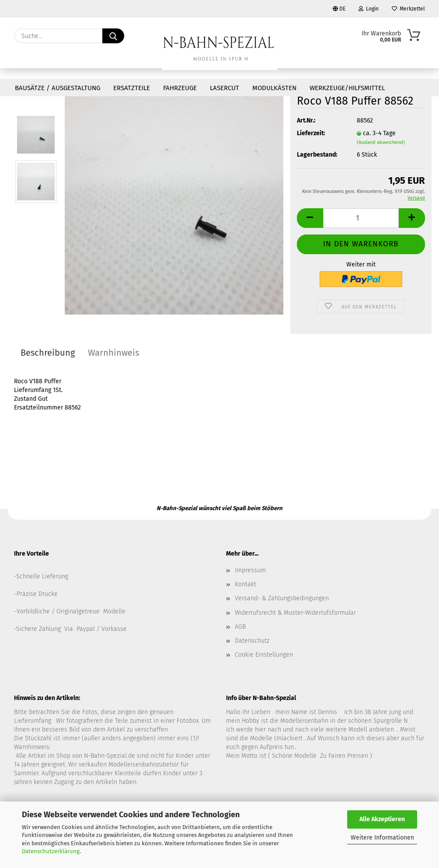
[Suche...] (113, 36)
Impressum (250, 570)
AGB (240, 627)
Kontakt (246, 584)
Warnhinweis (113, 353)
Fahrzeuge (180, 88)
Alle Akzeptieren (382, 819)
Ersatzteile (132, 88)
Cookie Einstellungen (264, 655)
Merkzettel (408, 9)
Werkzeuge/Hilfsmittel (347, 88)
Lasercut (225, 88)
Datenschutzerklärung (51, 851)
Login (369, 9)
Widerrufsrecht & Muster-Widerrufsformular (295, 613)
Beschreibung (48, 353)
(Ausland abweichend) (381, 142)
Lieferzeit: (311, 133)
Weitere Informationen (382, 838)
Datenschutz (252, 641)
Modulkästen (274, 88)
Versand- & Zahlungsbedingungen (282, 598)
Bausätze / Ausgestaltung (57, 88)
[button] (310, 218)
